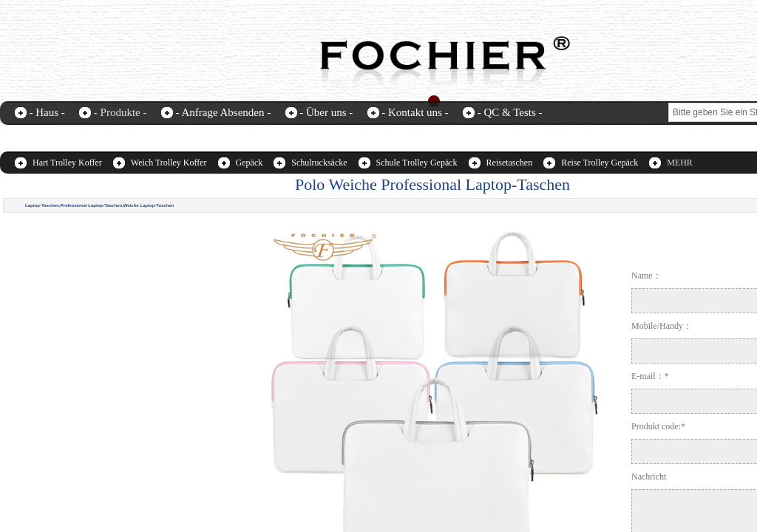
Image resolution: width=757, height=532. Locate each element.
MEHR (680, 163)
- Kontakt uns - (415, 112)
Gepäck (249, 163)
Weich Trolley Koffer (169, 163)
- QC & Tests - (510, 112)
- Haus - (47, 112)
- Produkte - (120, 112)
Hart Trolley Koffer (67, 163)
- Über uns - (326, 112)
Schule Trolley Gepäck (417, 163)
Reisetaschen (510, 163)
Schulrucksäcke (319, 163)
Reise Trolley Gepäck (600, 163)
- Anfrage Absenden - (223, 112)
